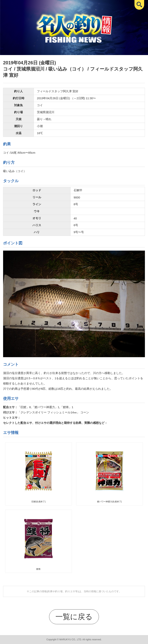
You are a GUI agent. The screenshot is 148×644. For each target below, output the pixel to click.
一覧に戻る (74, 617)
